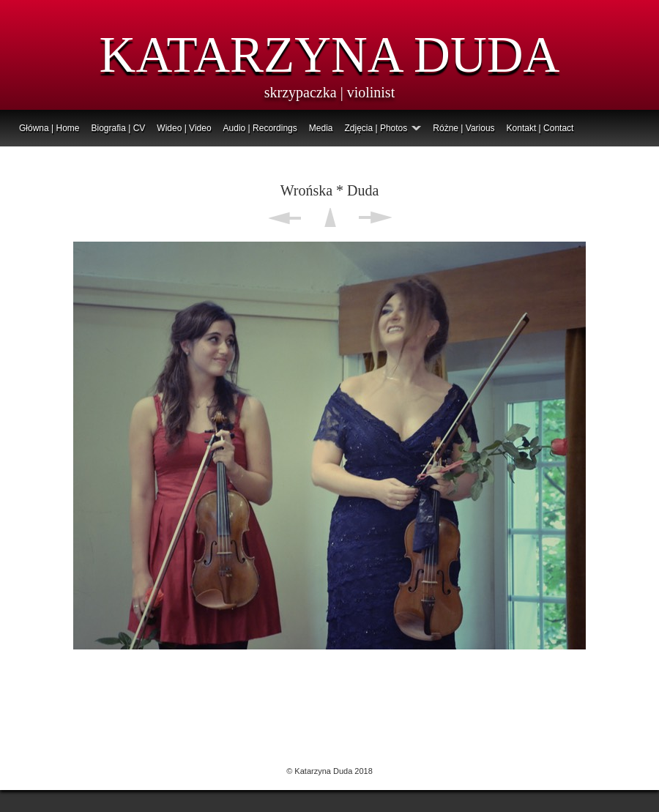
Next (375, 217)
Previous (284, 217)
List (330, 217)
